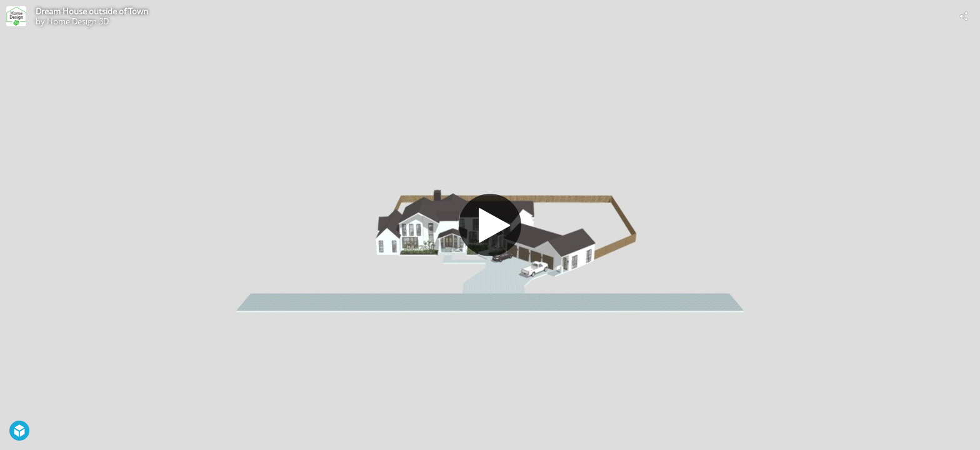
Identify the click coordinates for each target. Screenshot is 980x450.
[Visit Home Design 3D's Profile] (16, 16)
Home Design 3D (78, 21)
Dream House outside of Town (92, 11)
